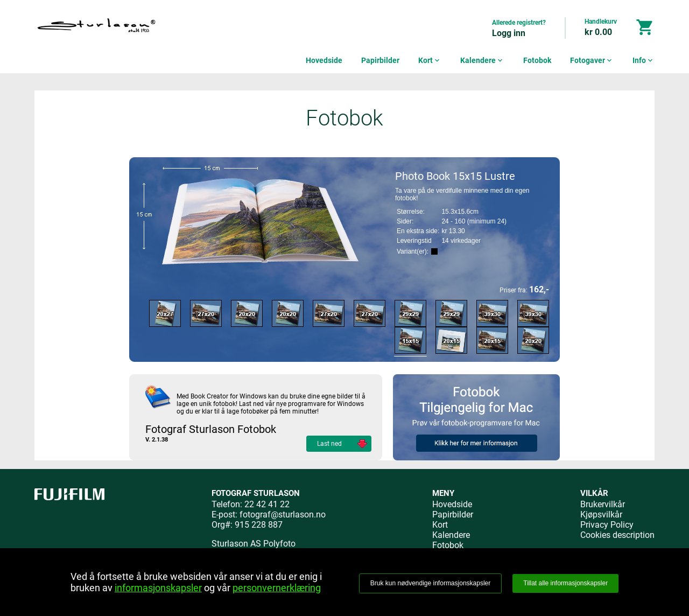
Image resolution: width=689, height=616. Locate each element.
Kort (430, 60)
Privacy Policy (607, 525)
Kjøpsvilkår (601, 514)
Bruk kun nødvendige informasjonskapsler (430, 583)
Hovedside (324, 60)
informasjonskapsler (158, 588)
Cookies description (617, 535)
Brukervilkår (603, 504)
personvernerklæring (277, 588)
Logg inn (509, 33)
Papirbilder (380, 60)
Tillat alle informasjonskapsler (565, 583)
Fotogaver (592, 60)
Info (644, 60)
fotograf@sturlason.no (283, 514)
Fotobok (537, 60)
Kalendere (482, 60)
